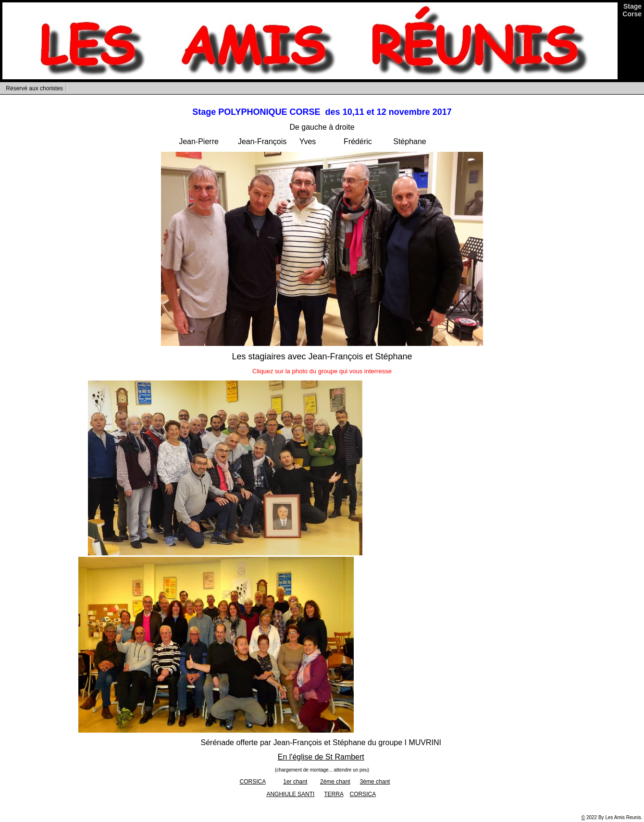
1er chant (295, 782)
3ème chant (375, 782)
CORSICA (253, 782)
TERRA (334, 794)
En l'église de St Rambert (321, 757)
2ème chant (335, 782)
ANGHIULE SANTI (290, 794)
